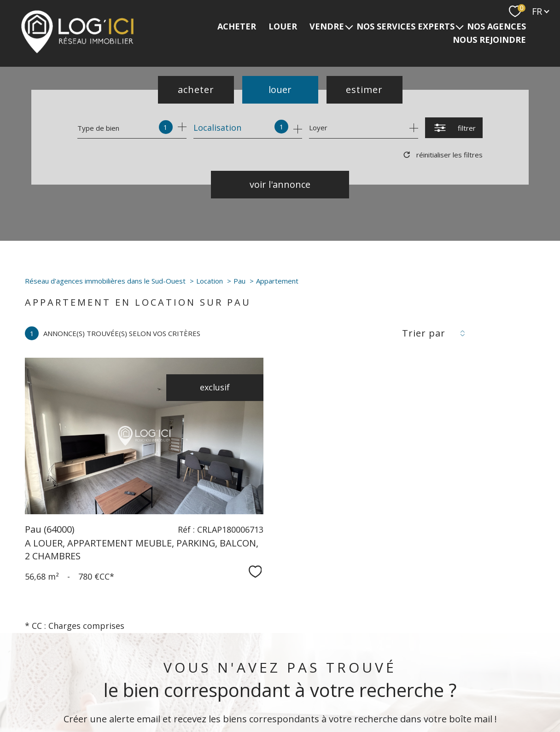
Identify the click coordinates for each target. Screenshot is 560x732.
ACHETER (237, 27)
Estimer (364, 90)
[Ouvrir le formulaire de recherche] (454, 128)
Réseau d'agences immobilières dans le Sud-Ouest (105, 281)
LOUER (283, 27)
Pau (239, 281)
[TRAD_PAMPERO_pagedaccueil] (77, 51)
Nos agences (496, 27)
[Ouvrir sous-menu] (349, 26)
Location (210, 281)
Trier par (424, 333)
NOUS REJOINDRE (489, 40)
